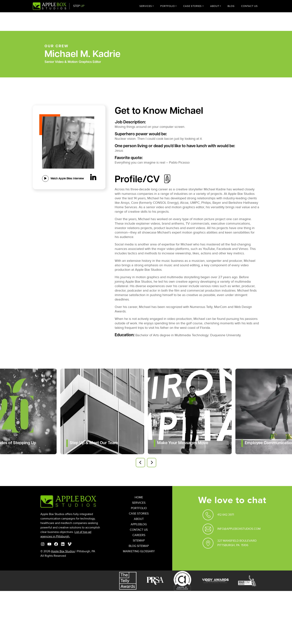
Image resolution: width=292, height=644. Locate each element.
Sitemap (139, 541)
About (215, 6)
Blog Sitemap (139, 546)
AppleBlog (139, 524)
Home (139, 497)
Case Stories (192, 6)
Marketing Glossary (139, 551)
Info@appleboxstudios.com (239, 529)
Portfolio (168, 6)
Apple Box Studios (63, 551)
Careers (139, 535)
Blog (231, 6)
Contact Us (249, 6)
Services (146, 6)
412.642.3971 (226, 515)
